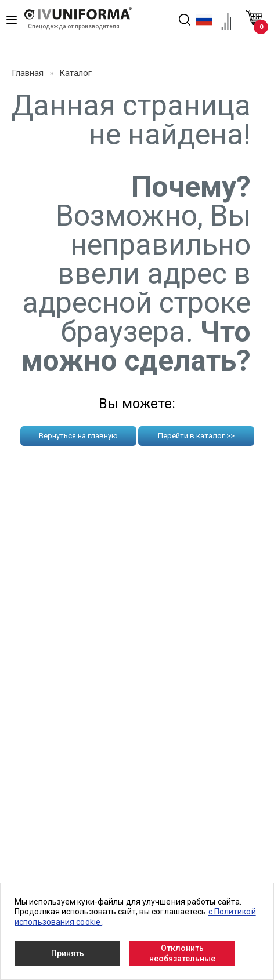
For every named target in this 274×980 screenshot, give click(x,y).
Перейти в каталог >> (196, 436)
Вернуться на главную (78, 436)
